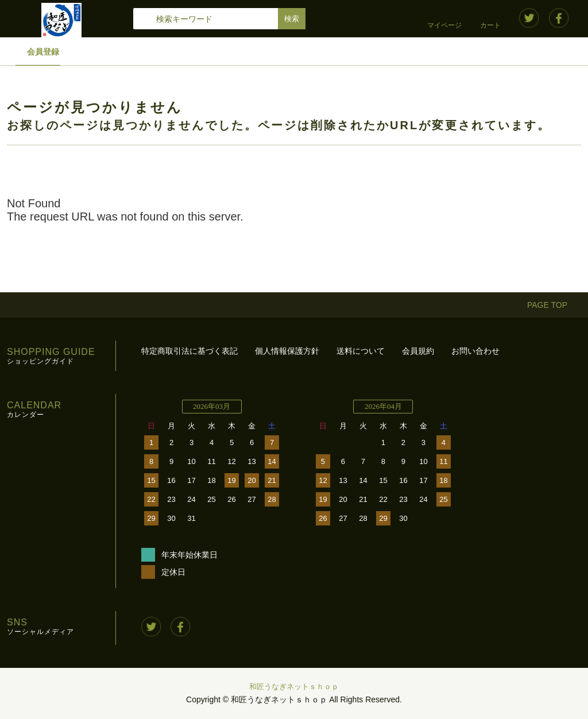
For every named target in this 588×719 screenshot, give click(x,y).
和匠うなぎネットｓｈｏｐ (294, 687)
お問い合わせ (475, 351)
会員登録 (43, 52)
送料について (361, 351)
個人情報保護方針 (287, 351)
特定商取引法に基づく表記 (189, 351)
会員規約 (418, 351)
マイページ (444, 25)
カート (490, 25)
